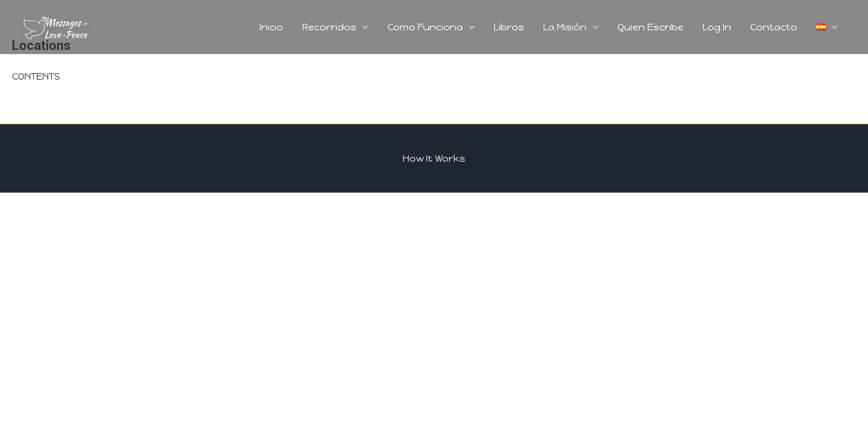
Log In (717, 27)
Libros (509, 27)
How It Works (434, 158)
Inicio (271, 27)
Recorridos (329, 27)
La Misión (565, 27)
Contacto (774, 27)
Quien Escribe (651, 27)
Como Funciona (425, 27)
